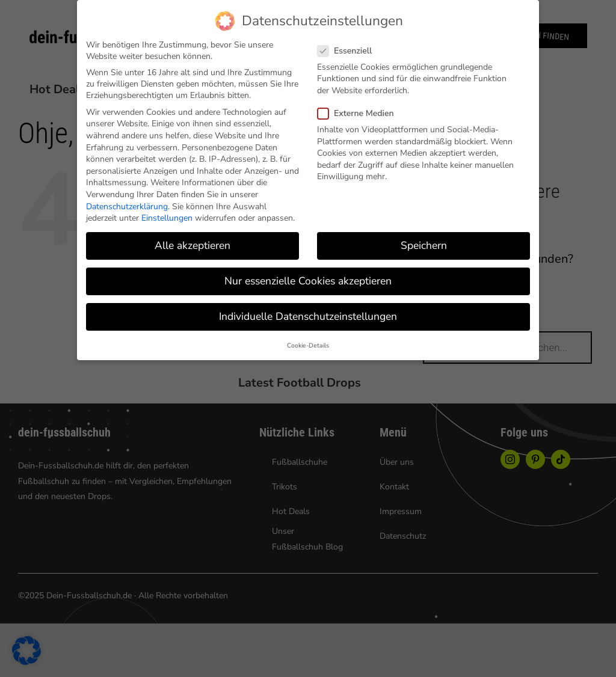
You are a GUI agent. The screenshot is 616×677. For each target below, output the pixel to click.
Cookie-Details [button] (308, 345)
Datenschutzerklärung (127, 207)
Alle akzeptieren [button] (192, 245)
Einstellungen (167, 218)
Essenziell (350, 51)
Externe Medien (361, 113)
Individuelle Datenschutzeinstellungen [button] (308, 316)
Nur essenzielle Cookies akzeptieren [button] (308, 281)
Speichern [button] (424, 245)
